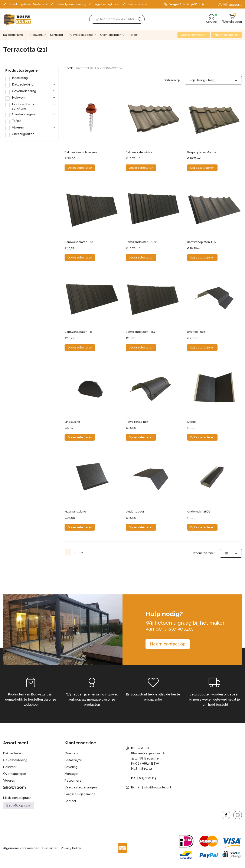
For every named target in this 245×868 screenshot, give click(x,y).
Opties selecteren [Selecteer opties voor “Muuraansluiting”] (80, 527)
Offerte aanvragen (194, 35)
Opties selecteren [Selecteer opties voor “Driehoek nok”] (202, 348)
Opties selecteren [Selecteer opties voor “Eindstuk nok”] (80, 437)
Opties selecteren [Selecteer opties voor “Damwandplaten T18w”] (141, 258)
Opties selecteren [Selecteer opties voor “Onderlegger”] (141, 527)
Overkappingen (111, 35)
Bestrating (20, 78)
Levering (71, 767)
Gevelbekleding (81, 35)
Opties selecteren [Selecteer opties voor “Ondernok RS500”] (202, 527)
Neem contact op (227, 35)
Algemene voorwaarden (21, 848)
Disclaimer (51, 848)
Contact (71, 801)
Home (69, 68)
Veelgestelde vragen (81, 787)
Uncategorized (23, 134)
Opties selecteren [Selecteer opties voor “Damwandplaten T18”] (80, 258)
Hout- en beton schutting (24, 106)
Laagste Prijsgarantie (80, 794)
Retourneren (74, 781)
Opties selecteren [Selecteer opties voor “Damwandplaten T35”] (202, 258)
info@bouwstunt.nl (158, 787)
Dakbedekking (13, 35)
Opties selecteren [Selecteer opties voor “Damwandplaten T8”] (80, 348)
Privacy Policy (72, 848)
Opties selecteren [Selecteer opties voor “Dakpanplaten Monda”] (202, 168)
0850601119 (148, 778)
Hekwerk (37, 35)
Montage (71, 774)
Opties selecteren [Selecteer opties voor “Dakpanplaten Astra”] (141, 168)
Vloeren (18, 127)
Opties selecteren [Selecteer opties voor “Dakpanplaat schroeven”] (80, 168)
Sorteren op (172, 80)
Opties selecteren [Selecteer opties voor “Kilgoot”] (202, 437)
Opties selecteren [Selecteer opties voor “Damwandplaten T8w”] (141, 348)
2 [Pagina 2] (75, 552)
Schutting (56, 35)
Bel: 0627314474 (19, 805)
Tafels (133, 35)
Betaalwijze (73, 760)
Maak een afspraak (17, 798)
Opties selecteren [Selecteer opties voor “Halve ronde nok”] (141, 437)
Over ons (71, 753)
